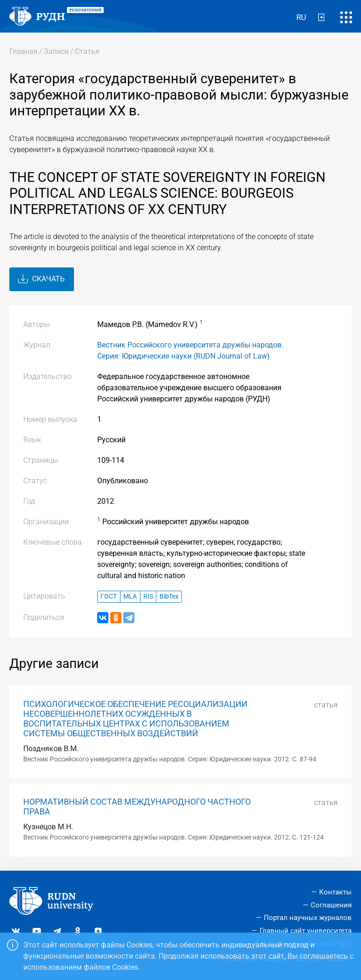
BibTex (169, 597)
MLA (130, 597)
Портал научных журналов (308, 918)
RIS (148, 597)
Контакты (335, 892)
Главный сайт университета (306, 931)
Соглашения (331, 905)
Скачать (41, 279)
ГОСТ (109, 597)
